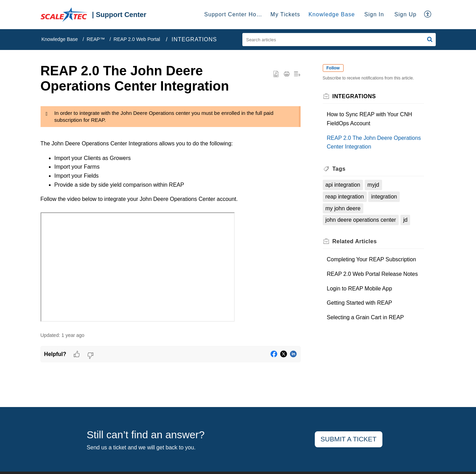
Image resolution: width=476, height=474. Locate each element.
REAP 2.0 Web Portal (137, 39)
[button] (428, 15)
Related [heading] (355, 241)
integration (384, 197)
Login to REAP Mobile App (360, 289)
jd (405, 220)
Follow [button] (333, 68)
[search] (339, 40)
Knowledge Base (60, 39)
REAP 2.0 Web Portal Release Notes (373, 274)
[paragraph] (171, 214)
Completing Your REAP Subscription (372, 259)
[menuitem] (374, 15)
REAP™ (96, 39)
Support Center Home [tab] (235, 14)
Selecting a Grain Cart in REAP (365, 317)
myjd (373, 185)
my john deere (343, 208)
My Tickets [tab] (285, 14)
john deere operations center (361, 220)
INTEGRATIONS (194, 39)
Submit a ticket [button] (349, 439)
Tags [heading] (339, 169)
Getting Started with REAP (360, 303)
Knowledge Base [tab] (332, 14)
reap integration (345, 197)
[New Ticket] (349, 439)
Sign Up (406, 14)
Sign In (374, 14)
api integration (343, 185)
